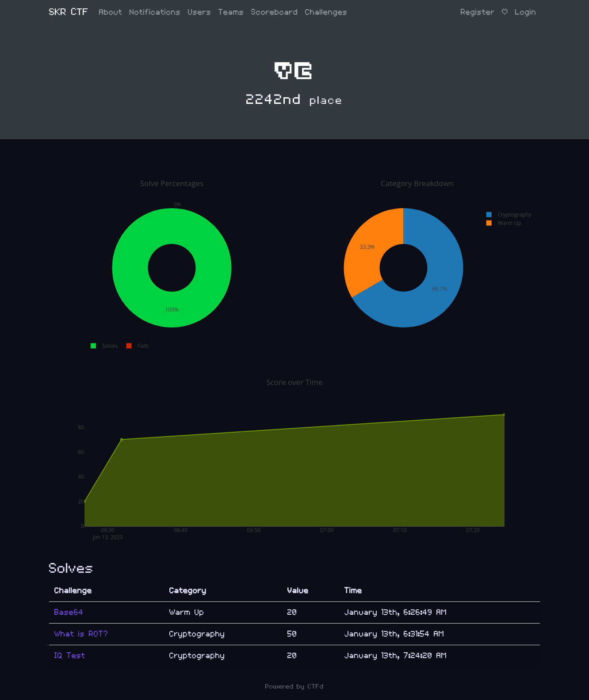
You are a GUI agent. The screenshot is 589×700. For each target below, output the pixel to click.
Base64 (69, 612)
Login (526, 12)
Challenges (326, 12)
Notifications (155, 12)
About (111, 12)
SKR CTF (69, 12)
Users (200, 12)
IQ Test (70, 656)
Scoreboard (275, 12)
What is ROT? (81, 634)
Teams (231, 12)
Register (478, 12)
